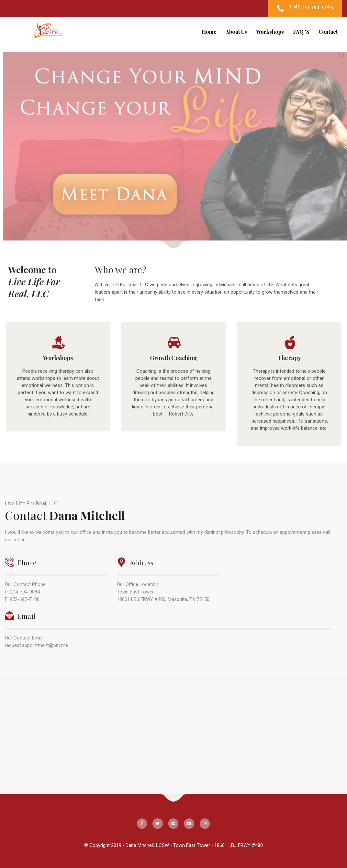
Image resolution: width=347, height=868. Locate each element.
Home (209, 32)
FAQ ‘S (301, 32)
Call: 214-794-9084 (312, 6)
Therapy (289, 358)
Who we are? (121, 270)
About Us (236, 32)
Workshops (270, 32)
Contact (328, 32)
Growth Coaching (173, 358)
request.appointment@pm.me (36, 645)
